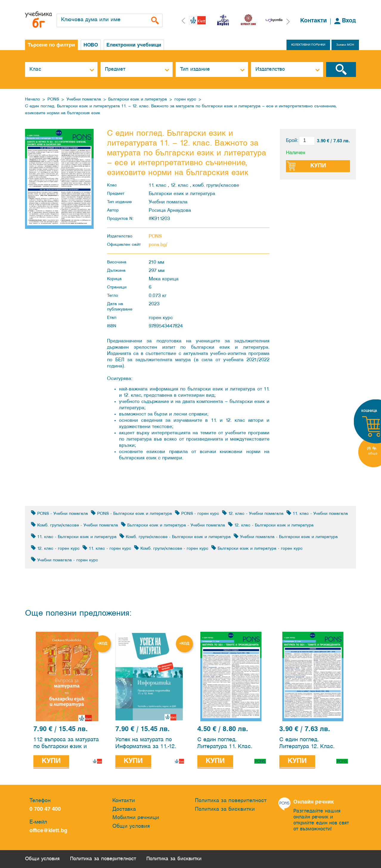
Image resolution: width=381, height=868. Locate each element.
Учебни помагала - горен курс (65, 560)
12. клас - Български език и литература (271, 525)
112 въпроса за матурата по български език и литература (66, 744)
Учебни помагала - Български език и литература (286, 536)
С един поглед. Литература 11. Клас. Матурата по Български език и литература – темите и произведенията (231, 744)
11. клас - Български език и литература (74, 536)
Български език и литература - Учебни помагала (173, 525)
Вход (349, 21)
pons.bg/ (158, 245)
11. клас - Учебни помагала (317, 513)
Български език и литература (138, 99)
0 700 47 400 (47, 809)
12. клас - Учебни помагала (253, 513)
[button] (288, 22)
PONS (53, 99)
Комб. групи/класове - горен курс (171, 548)
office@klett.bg (48, 831)
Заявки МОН (345, 45)
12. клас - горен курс (55, 548)
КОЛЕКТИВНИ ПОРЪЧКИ (308, 45)
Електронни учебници (134, 45)
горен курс (185, 99)
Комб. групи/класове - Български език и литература (175, 536)
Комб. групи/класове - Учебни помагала (75, 525)
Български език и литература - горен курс (257, 548)
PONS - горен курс (197, 513)
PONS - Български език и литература (131, 513)
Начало (32, 99)
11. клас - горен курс (107, 548)
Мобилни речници (136, 818)
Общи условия (131, 826)
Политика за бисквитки (225, 809)
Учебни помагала (84, 99)
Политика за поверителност (231, 801)
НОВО (91, 45)
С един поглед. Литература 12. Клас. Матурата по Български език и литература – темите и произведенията (313, 744)
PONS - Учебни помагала (59, 513)
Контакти (313, 21)
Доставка (124, 809)
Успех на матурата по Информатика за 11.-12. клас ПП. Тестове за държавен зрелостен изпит (146, 744)
